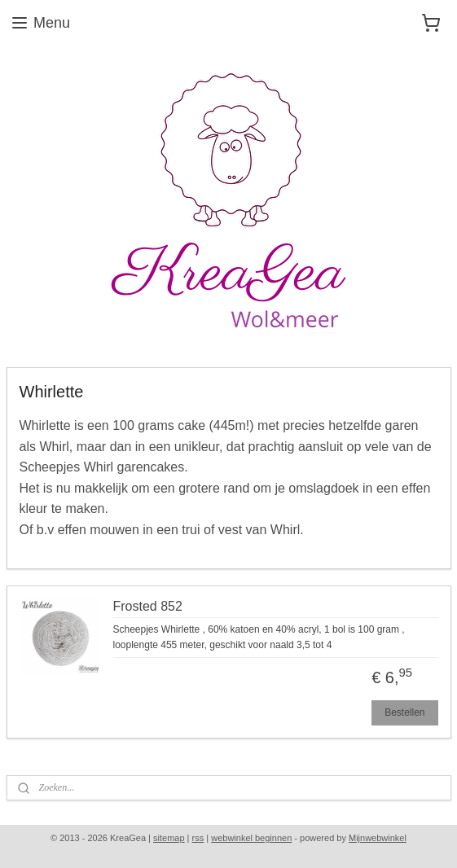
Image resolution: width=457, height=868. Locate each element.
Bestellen (404, 712)
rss (198, 838)
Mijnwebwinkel (378, 838)
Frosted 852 (148, 606)
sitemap (169, 838)
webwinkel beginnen (251, 838)
